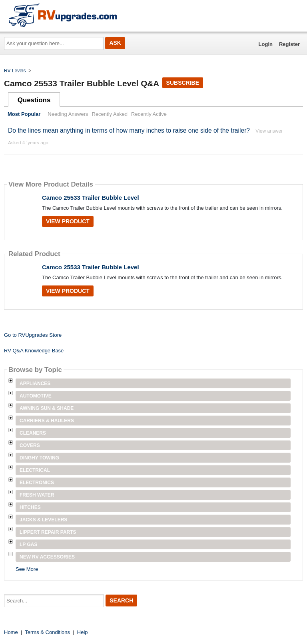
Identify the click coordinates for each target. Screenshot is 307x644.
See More (27, 569)
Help (83, 632)
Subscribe (183, 83)
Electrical (35, 470)
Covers (30, 445)
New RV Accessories (47, 557)
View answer (269, 131)
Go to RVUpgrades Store (33, 335)
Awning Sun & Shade (47, 408)
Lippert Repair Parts (48, 532)
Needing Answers (68, 114)
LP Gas (28, 545)
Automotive (36, 396)
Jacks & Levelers (43, 520)
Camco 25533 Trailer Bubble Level (91, 198)
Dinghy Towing (39, 458)
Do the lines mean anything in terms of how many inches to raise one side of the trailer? (129, 130)
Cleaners (33, 433)
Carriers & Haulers (47, 421)
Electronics (37, 483)
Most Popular (24, 114)
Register (289, 44)
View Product (68, 221)
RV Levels (15, 71)
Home (11, 632)
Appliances (35, 384)
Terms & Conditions (47, 632)
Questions (34, 100)
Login (266, 44)
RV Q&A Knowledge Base (34, 351)
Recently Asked (110, 114)
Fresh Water (37, 495)
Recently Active (149, 114)
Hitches (30, 507)
